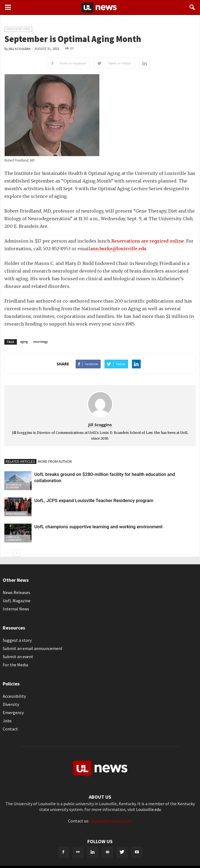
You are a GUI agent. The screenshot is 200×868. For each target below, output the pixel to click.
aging (24, 341)
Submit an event (18, 657)
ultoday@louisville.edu (111, 821)
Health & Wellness (18, 29)
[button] (192, 7)
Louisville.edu (149, 809)
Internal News (16, 609)
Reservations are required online (148, 241)
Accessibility (14, 696)
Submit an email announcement (33, 648)
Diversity (11, 704)
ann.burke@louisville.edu (118, 249)
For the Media (15, 665)
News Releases (16, 514)
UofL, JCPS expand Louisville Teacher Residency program (94, 500)
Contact (10, 729)
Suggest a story (17, 640)
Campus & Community (14, 539)
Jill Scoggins (20, 49)
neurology (41, 341)
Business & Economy (14, 486)
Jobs (7, 721)
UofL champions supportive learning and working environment (99, 527)
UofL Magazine (17, 601)
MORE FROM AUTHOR (55, 461)
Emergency (13, 712)
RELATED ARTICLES (20, 461)
